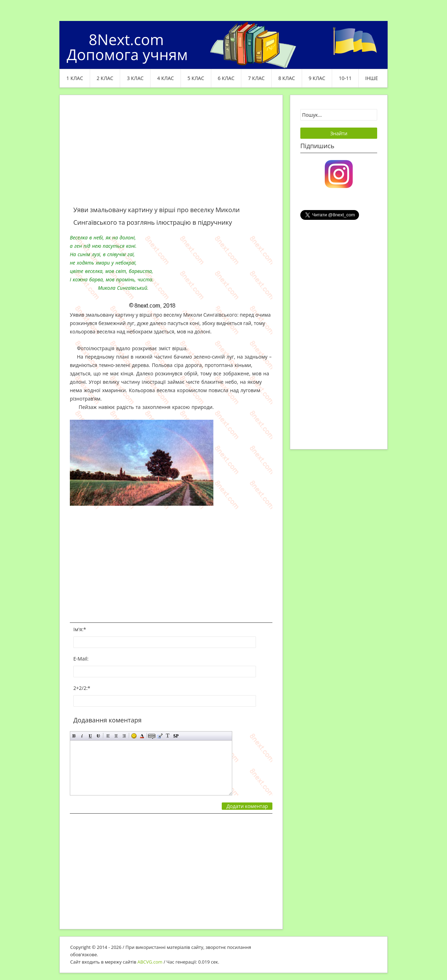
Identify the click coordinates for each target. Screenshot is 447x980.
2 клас (105, 78)
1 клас (75, 78)
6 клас (226, 78)
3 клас (135, 78)
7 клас (256, 78)
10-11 (345, 78)
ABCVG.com (150, 962)
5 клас (196, 78)
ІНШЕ (372, 78)
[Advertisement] (171, 154)
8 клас (287, 78)
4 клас (166, 78)
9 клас (317, 78)
